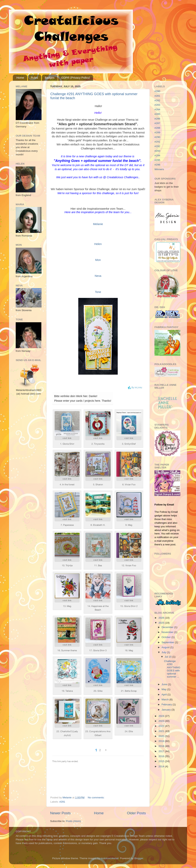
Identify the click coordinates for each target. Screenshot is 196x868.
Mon (98, 260)
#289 (157, 132)
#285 (157, 114)
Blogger (139, 858)
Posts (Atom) (73, 821)
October (167, 637)
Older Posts (136, 813)
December (168, 627)
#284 (157, 109)
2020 (162, 736)
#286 (157, 119)
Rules (34, 78)
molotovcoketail (110, 858)
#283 (157, 105)
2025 (162, 623)
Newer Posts (60, 813)
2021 (162, 731)
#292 (157, 146)
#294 (157, 155)
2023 (162, 721)
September (168, 642)
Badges (50, 78)
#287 (157, 123)
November (168, 632)
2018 (162, 746)
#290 (157, 137)
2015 (162, 761)
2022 (162, 726)
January (167, 710)
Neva (98, 276)
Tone (98, 292)
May (164, 689)
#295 (157, 160)
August (166, 647)
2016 (162, 756)
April (165, 694)
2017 (162, 751)
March (165, 699)
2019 (162, 741)
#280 (157, 91)
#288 (157, 128)
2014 (162, 766)
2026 (162, 618)
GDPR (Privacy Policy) (76, 78)
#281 (157, 96)
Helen (98, 244)
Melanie (98, 224)
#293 (157, 151)
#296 (157, 165)
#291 (62, 802)
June (165, 684)
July (164, 652)
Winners (159, 169)
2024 (162, 716)
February (167, 704)
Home (20, 78)
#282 (157, 100)
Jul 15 (168, 657)
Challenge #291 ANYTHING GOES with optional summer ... (172, 669)
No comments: (97, 798)
